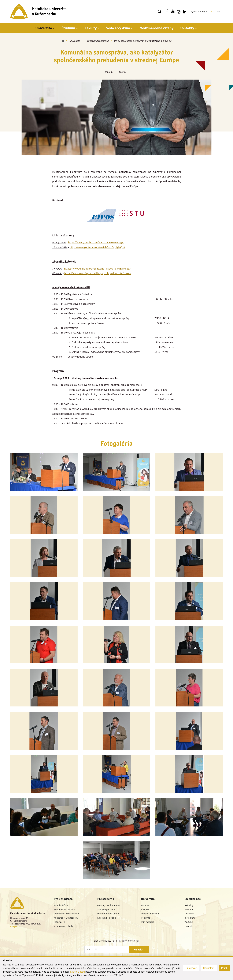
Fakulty (91, 28)
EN (219, 11)
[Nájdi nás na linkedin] (185, 11)
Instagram (190, 918)
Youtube (189, 922)
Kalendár (189, 909)
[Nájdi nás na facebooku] (167, 11)
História (145, 909)
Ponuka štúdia (61, 905)
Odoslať (139, 950)
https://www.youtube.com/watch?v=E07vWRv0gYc (96, 242)
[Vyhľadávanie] (159, 11)
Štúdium (68, 28)
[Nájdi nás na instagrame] (179, 11)
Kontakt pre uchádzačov (66, 918)
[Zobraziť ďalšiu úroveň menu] (207, 11)
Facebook (189, 914)
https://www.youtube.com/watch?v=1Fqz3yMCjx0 (97, 247)
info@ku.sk (15, 926)
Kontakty (187, 28)
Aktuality (189, 905)
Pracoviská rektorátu (97, 41)
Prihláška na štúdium (64, 909)
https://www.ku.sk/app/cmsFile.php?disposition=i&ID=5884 (98, 273)
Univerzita (44, 28)
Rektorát (145, 918)
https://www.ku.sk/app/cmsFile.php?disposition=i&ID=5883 (97, 269)
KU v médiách (148, 922)
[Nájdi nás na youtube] (173, 11)
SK (212, 11)
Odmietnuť (209, 968)
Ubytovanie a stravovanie (66, 914)
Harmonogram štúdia (108, 914)
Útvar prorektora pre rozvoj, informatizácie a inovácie (143, 41)
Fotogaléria (60, 922)
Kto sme (145, 905)
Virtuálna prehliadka (64, 926)
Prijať (224, 968)
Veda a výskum (118, 28)
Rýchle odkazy (198, 11)
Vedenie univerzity (150, 914)
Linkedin (189, 926)
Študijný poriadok (106, 909)
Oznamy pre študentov (109, 905)
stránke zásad (77, 972)
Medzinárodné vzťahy (157, 28)
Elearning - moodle (107, 918)
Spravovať (191, 968)
